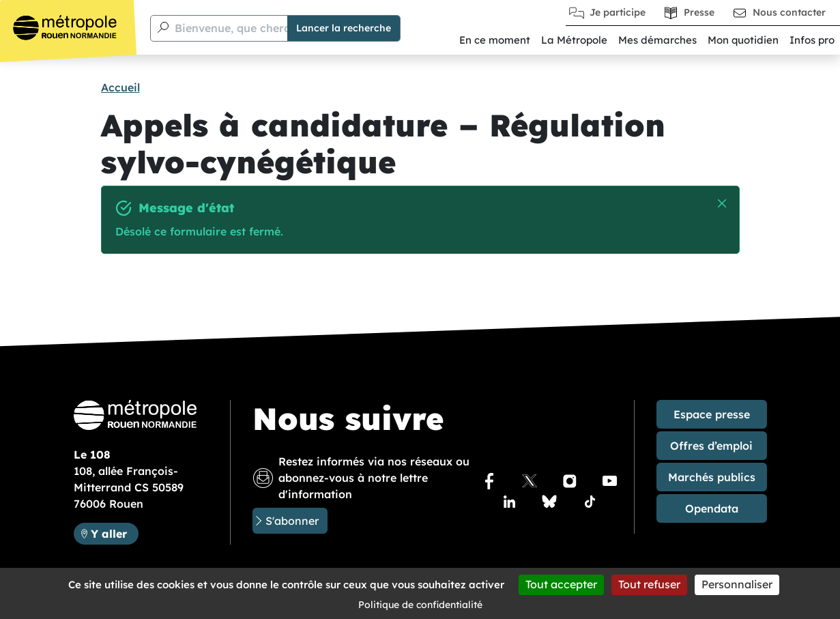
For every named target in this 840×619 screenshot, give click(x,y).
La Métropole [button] (574, 40)
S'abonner (292, 521)
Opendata (712, 508)
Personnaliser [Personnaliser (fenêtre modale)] (737, 584)
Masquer (723, 204)
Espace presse (712, 414)
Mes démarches (657, 40)
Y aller (109, 534)
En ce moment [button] (495, 40)
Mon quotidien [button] (743, 40)
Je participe (618, 12)
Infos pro (812, 40)
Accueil (120, 87)
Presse (699, 12)
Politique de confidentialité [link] (420, 605)
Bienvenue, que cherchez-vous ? (261, 28)
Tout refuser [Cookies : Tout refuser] (649, 584)
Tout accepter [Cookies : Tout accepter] (561, 584)
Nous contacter (789, 12)
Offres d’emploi (711, 446)
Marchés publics (712, 477)
